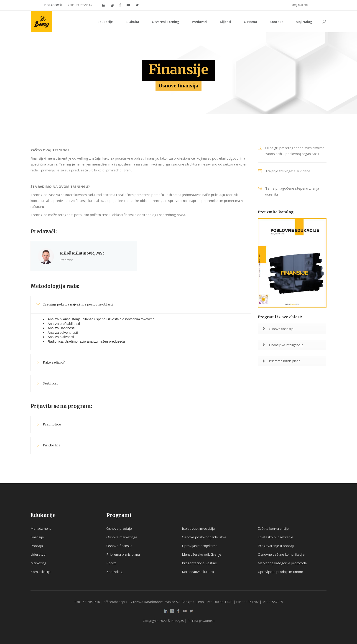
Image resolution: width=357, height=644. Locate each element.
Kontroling (114, 572)
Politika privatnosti (201, 621)
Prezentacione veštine (199, 563)
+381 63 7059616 (80, 5)
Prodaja (37, 546)
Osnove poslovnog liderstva (204, 537)
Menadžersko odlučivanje (202, 554)
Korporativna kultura (198, 572)
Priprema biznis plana (281, 361)
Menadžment (41, 528)
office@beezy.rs (115, 602)
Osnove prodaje (119, 528)
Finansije (37, 537)
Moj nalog (300, 5)
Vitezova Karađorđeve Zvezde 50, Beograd (162, 602)
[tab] (141, 304)
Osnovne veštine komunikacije (281, 554)
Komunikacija (41, 572)
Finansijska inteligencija (283, 345)
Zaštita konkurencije (273, 528)
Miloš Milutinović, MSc (82, 253)
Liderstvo (38, 554)
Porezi (111, 563)
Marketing (38, 563)
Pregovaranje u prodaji (276, 546)
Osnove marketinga (122, 537)
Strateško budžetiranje (275, 537)
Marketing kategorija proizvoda (282, 563)
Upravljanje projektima (200, 546)
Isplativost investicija (198, 528)
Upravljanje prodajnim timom (280, 572)
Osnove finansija (278, 329)
